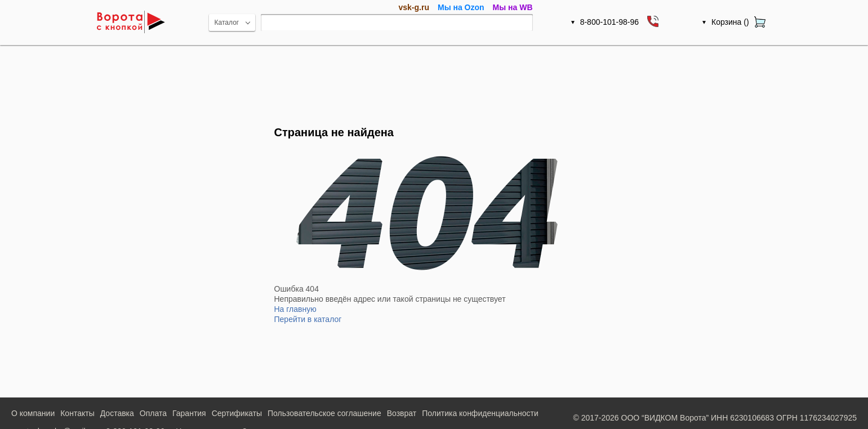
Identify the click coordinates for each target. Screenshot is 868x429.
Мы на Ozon (461, 7)
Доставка (117, 413)
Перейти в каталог (308, 319)
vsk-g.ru (414, 7)
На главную (295, 309)
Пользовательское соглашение (324, 413)
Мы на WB (513, 7)
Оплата (153, 413)
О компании (33, 413)
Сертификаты (237, 413)
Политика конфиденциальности (480, 413)
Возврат (402, 413)
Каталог (227, 23)
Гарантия (189, 413)
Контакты (77, 413)
